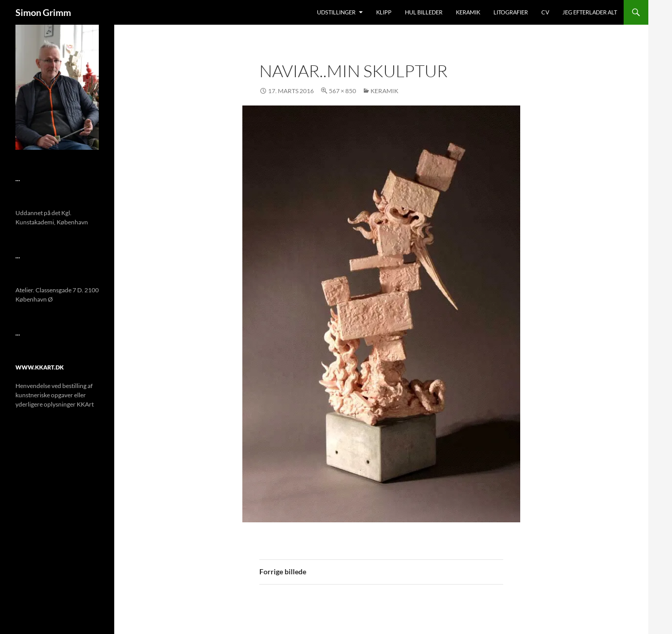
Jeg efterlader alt (590, 12)
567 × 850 (342, 91)
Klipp (384, 12)
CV (545, 12)
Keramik (468, 12)
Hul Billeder (424, 12)
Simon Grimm (43, 12)
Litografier (511, 12)
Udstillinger (336, 12)
